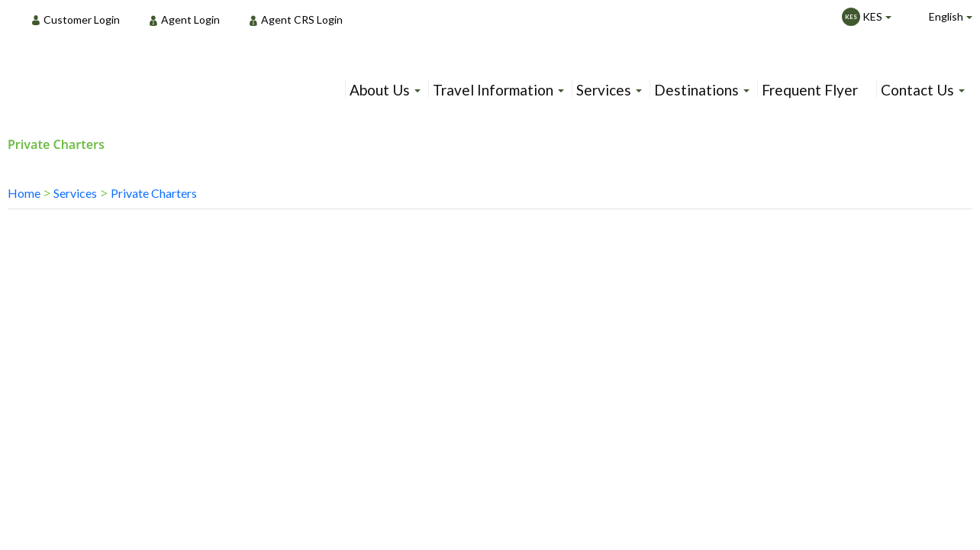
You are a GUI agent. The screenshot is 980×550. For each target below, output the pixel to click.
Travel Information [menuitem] (493, 90)
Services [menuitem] (604, 90)
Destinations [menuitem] (696, 90)
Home (24, 193)
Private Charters (154, 193)
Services (75, 193)
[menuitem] (80, 19)
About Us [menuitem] (380, 90)
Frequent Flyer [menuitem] (810, 90)
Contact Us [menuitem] (917, 90)
